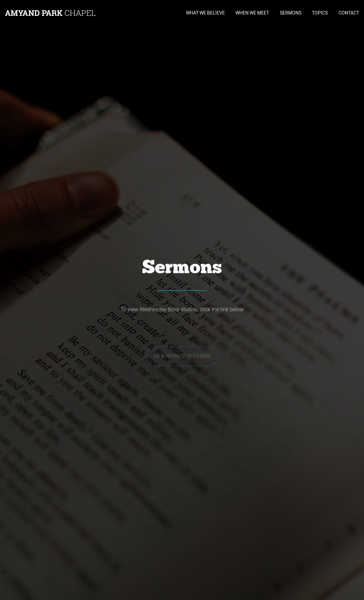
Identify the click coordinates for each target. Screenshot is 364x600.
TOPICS (320, 13)
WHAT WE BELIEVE (205, 13)
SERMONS (291, 13)
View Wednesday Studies (182, 361)
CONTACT (349, 13)
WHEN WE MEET (252, 13)
